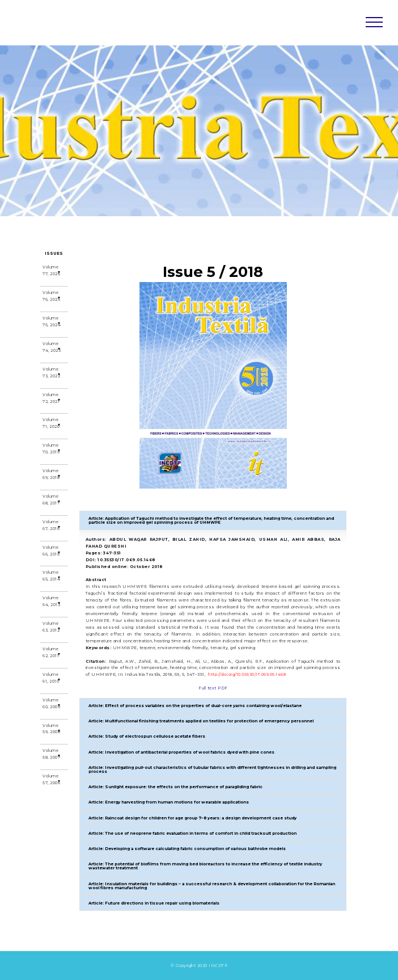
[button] (213, 520)
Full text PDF (213, 688)
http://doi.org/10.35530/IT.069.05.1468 (247, 674)
